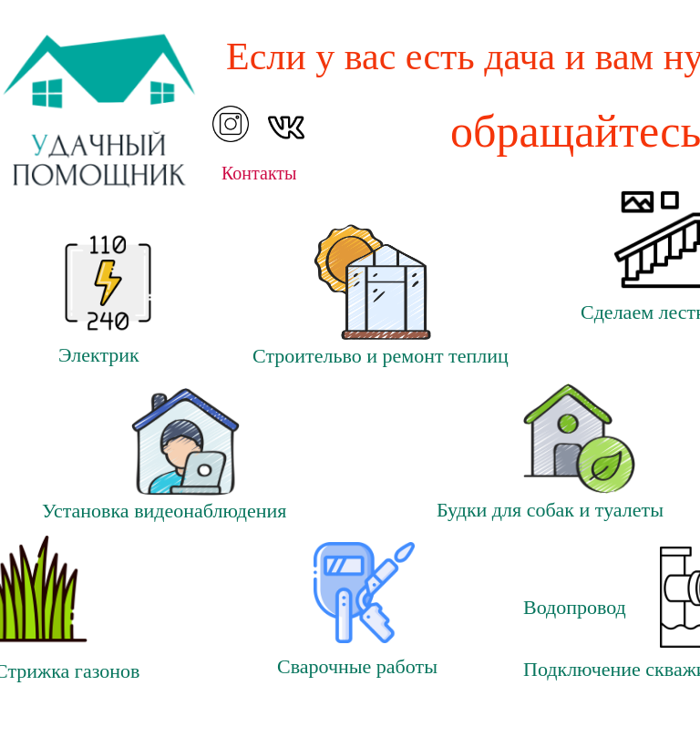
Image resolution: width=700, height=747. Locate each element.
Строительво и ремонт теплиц (381, 356)
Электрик (99, 355)
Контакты (259, 173)
